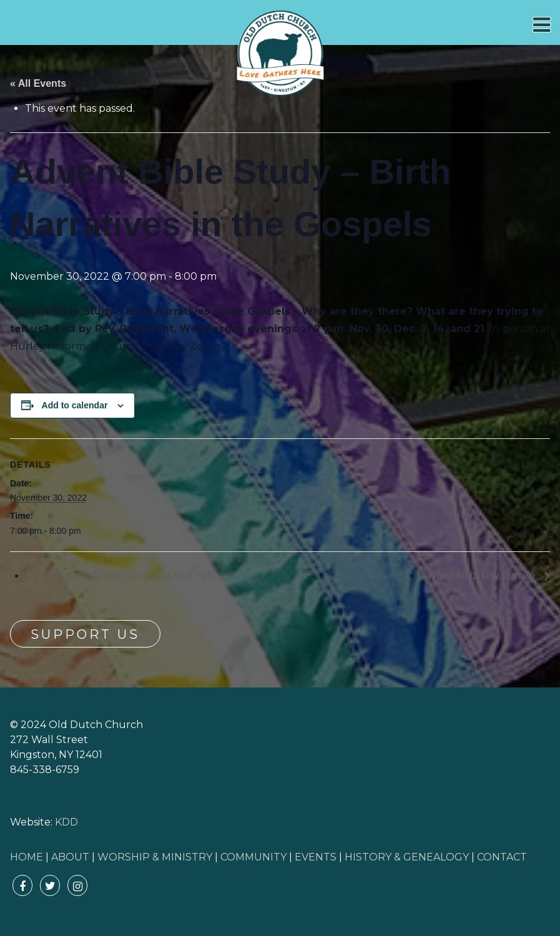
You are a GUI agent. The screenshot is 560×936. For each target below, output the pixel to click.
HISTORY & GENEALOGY (407, 857)
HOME (27, 857)
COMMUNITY (253, 857)
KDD (66, 822)
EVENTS (316, 857)
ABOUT (70, 857)
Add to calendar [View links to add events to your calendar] (75, 405)
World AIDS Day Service (483, 575)
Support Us (85, 634)
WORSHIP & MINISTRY (155, 857)
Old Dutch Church (280, 54)
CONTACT (502, 857)
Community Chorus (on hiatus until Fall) (126, 575)
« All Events (38, 83)
